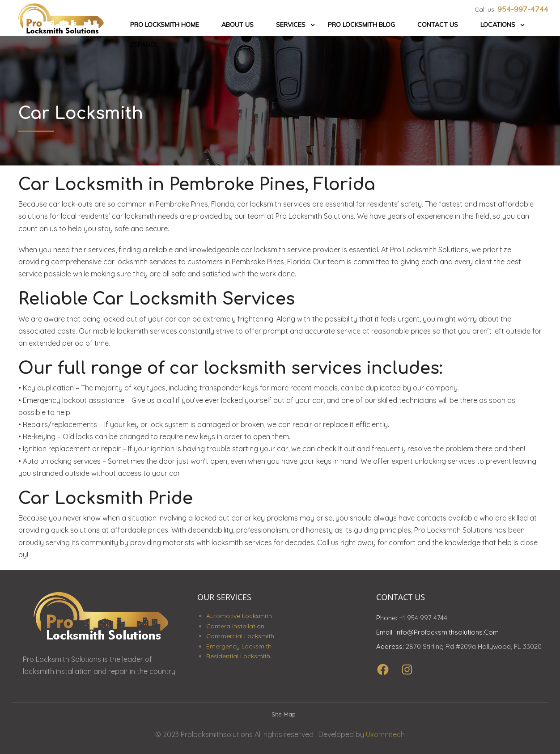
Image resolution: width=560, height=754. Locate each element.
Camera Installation (235, 626)
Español (144, 45)
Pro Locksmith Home (165, 25)
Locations (498, 25)
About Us (238, 25)
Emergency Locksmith (239, 646)
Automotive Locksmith (239, 616)
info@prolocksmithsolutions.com (447, 632)
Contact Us (438, 25)
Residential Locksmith (238, 656)
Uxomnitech (385, 734)
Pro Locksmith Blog (361, 25)
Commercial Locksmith (240, 636)
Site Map (284, 714)
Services (291, 25)
